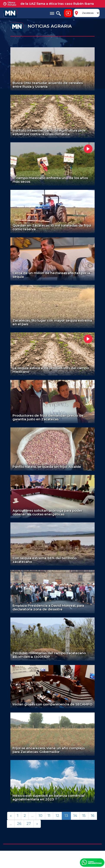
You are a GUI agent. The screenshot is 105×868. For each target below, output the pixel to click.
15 (84, 816)
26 (19, 824)
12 (57, 816)
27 (29, 824)
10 (41, 816)
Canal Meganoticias (92, 862)
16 (93, 816)
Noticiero (68, 13)
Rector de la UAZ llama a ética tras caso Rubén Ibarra (54, 4)
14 (75, 816)
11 (49, 816)
